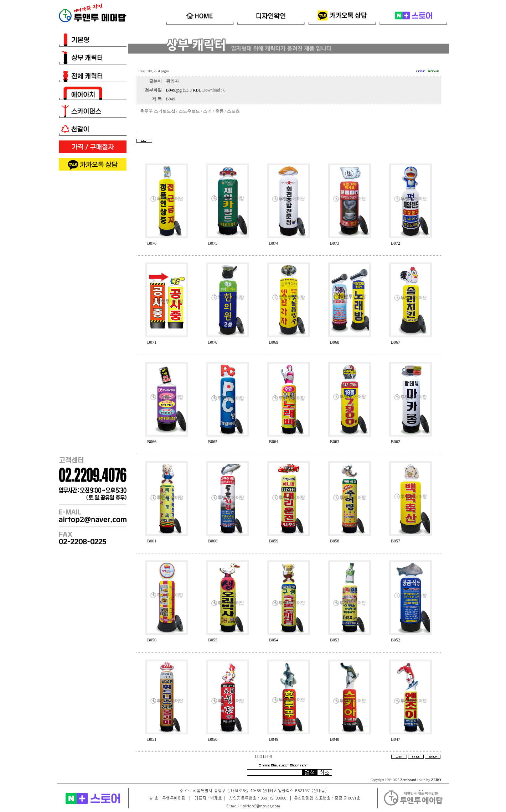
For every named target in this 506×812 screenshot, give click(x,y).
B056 (152, 640)
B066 (152, 442)
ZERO (436, 780)
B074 (274, 243)
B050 (213, 739)
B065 (213, 442)
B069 (274, 342)
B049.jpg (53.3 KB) (183, 90)
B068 (335, 342)
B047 (396, 739)
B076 (152, 243)
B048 (335, 739)
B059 (274, 541)
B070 (213, 342)
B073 (335, 243)
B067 (396, 342)
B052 (396, 640)
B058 (335, 541)
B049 (274, 739)
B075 (213, 243)
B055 (213, 640)
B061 (152, 541)
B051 (152, 739)
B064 (274, 442)
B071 (152, 342)
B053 (335, 640)
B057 (396, 541)
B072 (396, 243)
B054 (274, 640)
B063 (335, 442)
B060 (213, 541)
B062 (396, 442)
